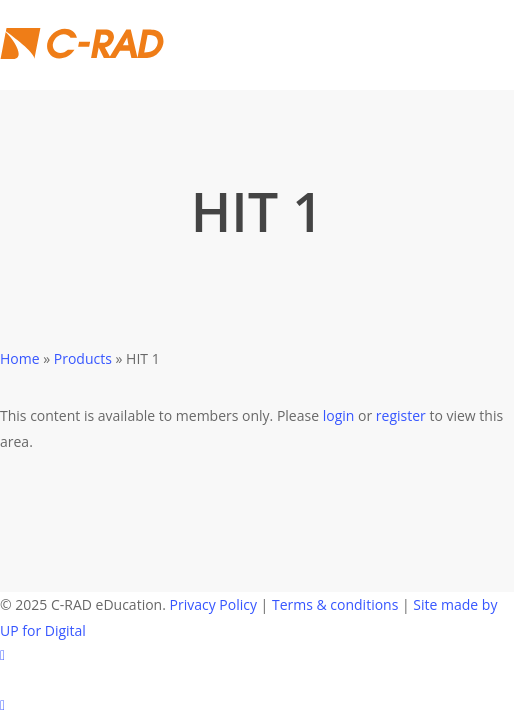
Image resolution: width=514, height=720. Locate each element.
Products (83, 358)
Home (20, 358)
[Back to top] (257, 707)
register (401, 415)
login (339, 415)
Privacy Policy (213, 604)
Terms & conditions (335, 604)
